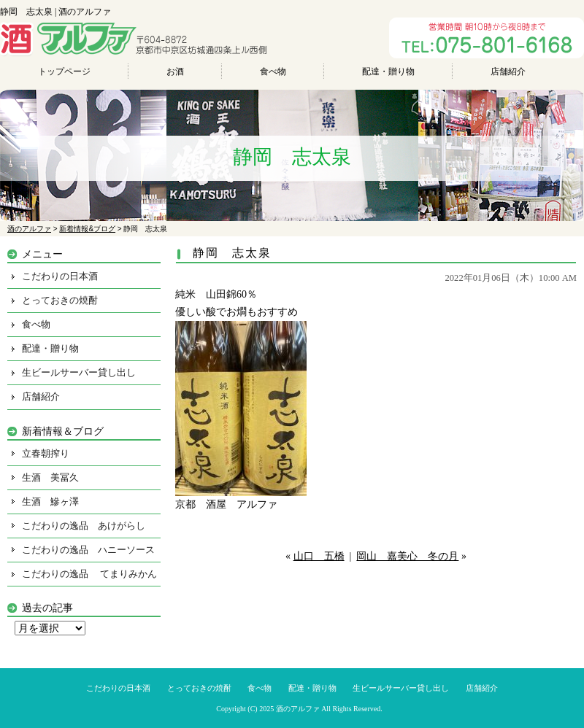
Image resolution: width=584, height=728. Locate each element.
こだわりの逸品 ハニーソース (88, 550)
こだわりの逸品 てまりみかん (89, 574)
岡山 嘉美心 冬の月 (407, 556)
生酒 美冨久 (50, 477)
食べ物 (273, 71)
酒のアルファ (298, 709)
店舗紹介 (508, 71)
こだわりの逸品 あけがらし (84, 526)
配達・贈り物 (388, 71)
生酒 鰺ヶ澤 (50, 502)
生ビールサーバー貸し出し (79, 372)
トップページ (64, 71)
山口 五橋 (319, 556)
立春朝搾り (46, 453)
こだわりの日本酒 (60, 276)
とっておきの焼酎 (60, 300)
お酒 (175, 71)
